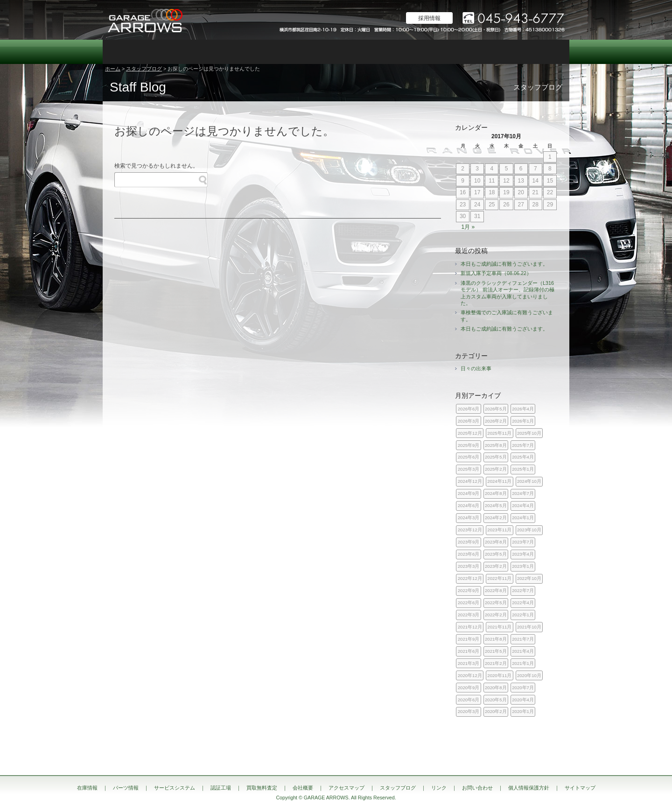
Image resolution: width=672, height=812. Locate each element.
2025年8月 (496, 445)
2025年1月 (523, 469)
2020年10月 (529, 675)
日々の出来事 (476, 368)
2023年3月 (469, 566)
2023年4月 (523, 554)
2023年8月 (496, 542)
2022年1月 (523, 615)
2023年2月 (496, 566)
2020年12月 (470, 675)
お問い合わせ (546, 52)
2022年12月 (470, 578)
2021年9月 (469, 639)
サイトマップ (580, 788)
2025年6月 (469, 457)
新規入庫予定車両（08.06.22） (496, 273)
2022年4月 (523, 603)
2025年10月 (529, 433)
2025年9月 (469, 445)
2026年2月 (496, 421)
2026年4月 (523, 409)
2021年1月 (523, 663)
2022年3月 (469, 615)
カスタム (313, 52)
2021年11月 (499, 627)
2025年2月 (496, 469)
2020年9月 (469, 688)
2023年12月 (470, 530)
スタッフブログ (499, 52)
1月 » (468, 227)
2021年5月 (496, 651)
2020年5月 (496, 700)
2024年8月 (496, 493)
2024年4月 (523, 505)
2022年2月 (496, 615)
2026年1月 (523, 421)
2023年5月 (496, 554)
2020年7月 (523, 688)
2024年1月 (523, 518)
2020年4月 (523, 700)
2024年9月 (469, 493)
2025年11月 (499, 433)
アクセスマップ (453, 52)
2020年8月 (496, 688)
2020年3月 (469, 711)
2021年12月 (470, 627)
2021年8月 (496, 639)
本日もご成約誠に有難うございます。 (504, 264)
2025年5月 (496, 457)
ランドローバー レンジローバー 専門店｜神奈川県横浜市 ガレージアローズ (145, 20)
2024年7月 (523, 493)
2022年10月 (529, 578)
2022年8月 (496, 590)
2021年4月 (523, 651)
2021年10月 (529, 627)
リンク (439, 788)
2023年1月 (523, 566)
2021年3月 (469, 663)
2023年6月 (469, 554)
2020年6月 (469, 700)
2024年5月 (496, 505)
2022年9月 (469, 590)
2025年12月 (470, 433)
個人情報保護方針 (529, 788)
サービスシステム (219, 52)
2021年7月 (523, 639)
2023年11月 (499, 530)
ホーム (113, 69)
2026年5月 (496, 409)
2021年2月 (496, 663)
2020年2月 (496, 711)
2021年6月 (469, 651)
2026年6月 (469, 409)
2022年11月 (499, 578)
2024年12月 (470, 481)
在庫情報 (126, 52)
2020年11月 (499, 675)
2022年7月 (523, 590)
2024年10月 (529, 481)
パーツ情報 (173, 52)
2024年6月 (469, 505)
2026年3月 (469, 421)
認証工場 (266, 52)
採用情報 (429, 18)
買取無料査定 (359, 52)
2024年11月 (499, 481)
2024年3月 (469, 518)
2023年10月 (529, 530)
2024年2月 (496, 518)
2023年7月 (523, 542)
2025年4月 (523, 457)
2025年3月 (469, 469)
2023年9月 (469, 542)
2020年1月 (523, 711)
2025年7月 (523, 445)
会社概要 (406, 52)
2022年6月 (469, 603)
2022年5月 (496, 603)
